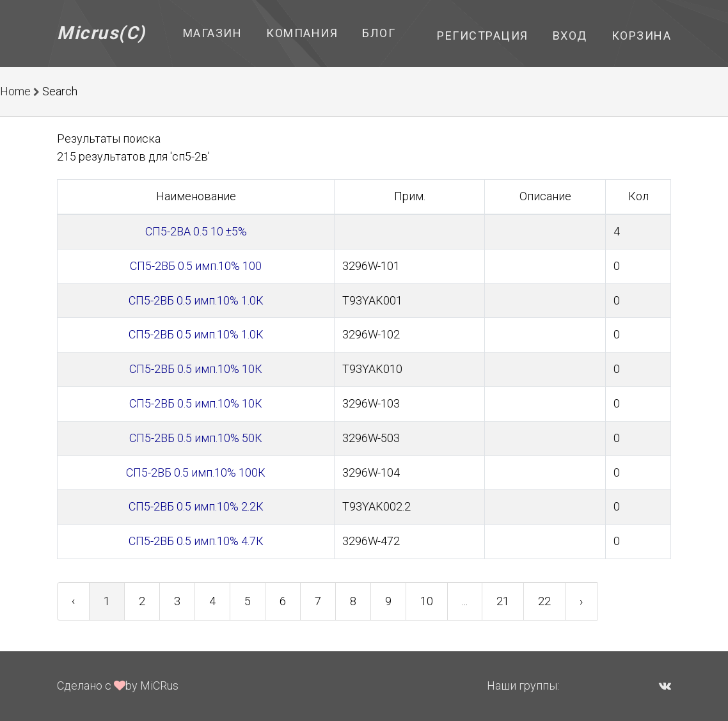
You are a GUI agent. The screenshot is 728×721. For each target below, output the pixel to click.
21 (503, 601)
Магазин (213, 33)
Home (15, 91)
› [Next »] (581, 601)
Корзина (642, 36)
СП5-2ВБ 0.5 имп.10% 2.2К (196, 506)
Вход (570, 36)
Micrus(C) (101, 33)
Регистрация (483, 36)
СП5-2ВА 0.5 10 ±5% (196, 231)
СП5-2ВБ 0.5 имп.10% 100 (196, 266)
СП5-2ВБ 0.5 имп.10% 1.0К (196, 300)
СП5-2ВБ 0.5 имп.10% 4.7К (196, 541)
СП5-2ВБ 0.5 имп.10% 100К (196, 472)
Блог (379, 33)
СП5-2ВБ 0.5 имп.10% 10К (196, 369)
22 (544, 601)
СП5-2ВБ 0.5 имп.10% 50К (196, 438)
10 (427, 601)
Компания (302, 33)
